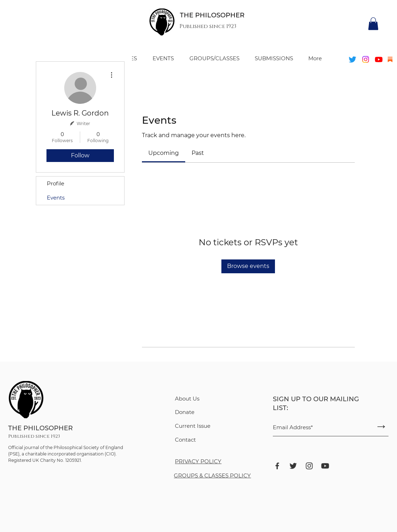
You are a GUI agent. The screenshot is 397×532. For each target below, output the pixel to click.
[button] (373, 24)
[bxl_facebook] (277, 466)
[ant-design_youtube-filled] (325, 466)
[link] (164, 153)
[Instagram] (366, 59)
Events (56, 198)
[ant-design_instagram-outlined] (309, 466)
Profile (56, 183)
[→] (381, 426)
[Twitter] (352, 59)
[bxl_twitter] (293, 466)
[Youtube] (379, 59)
